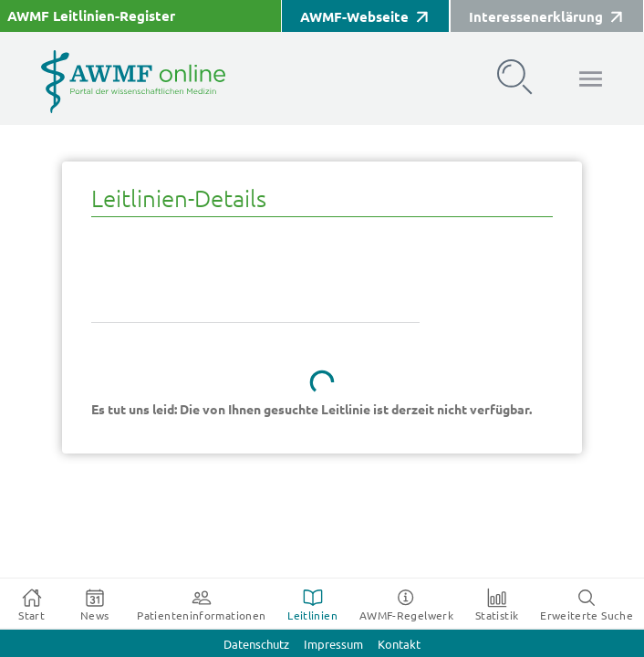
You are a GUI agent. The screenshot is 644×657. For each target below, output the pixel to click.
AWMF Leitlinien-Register (91, 16)
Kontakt (399, 645)
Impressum (333, 645)
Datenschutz (256, 645)
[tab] (31, 604)
